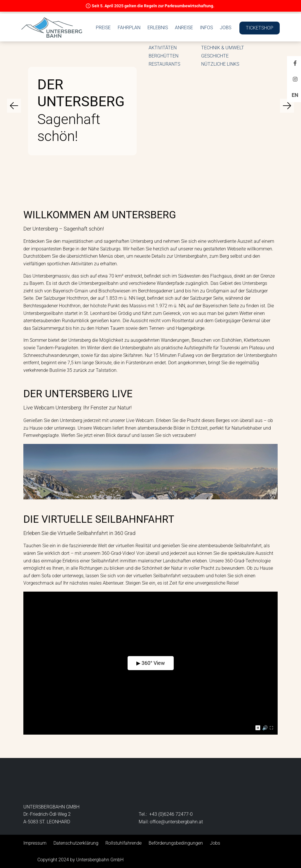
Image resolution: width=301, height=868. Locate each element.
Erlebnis (201, 19)
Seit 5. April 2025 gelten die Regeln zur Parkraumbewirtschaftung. (153, 6)
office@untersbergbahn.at (176, 822)
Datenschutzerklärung (76, 843)
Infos (249, 19)
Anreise (227, 19)
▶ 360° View (151, 663)
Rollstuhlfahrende (123, 843)
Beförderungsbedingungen (176, 843)
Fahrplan (172, 19)
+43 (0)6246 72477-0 (171, 814)
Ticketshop (257, 32)
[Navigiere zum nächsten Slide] (287, 106)
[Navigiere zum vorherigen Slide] (14, 106)
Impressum (35, 843)
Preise (146, 19)
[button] (54, 26)
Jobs (268, 19)
